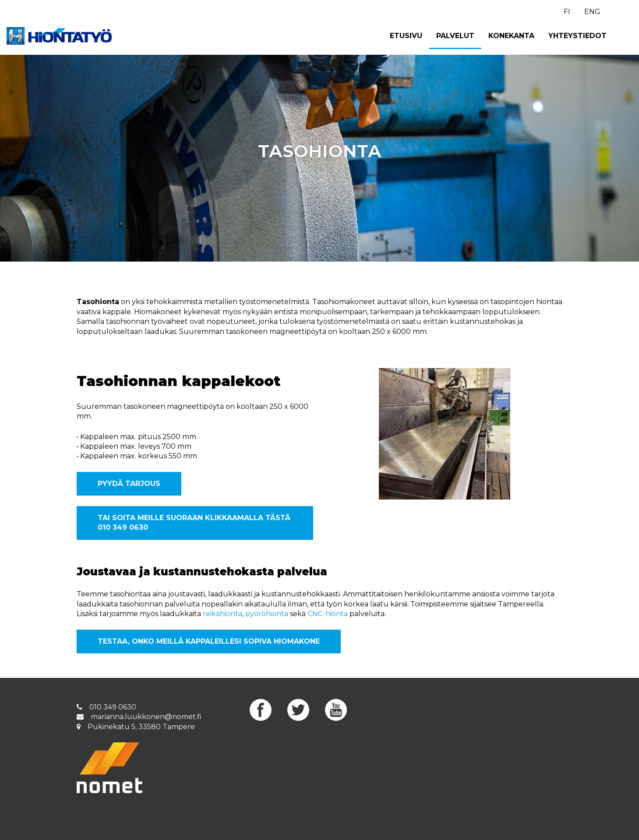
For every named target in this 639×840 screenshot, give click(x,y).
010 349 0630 (113, 707)
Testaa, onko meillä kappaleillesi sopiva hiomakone (209, 641)
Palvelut (455, 36)
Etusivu (406, 36)
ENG (592, 12)
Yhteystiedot (577, 36)
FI (567, 12)
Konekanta (511, 36)
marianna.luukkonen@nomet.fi (146, 717)
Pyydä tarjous (129, 484)
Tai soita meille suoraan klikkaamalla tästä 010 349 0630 (194, 523)
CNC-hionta (328, 614)
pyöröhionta (267, 614)
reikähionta (222, 614)
